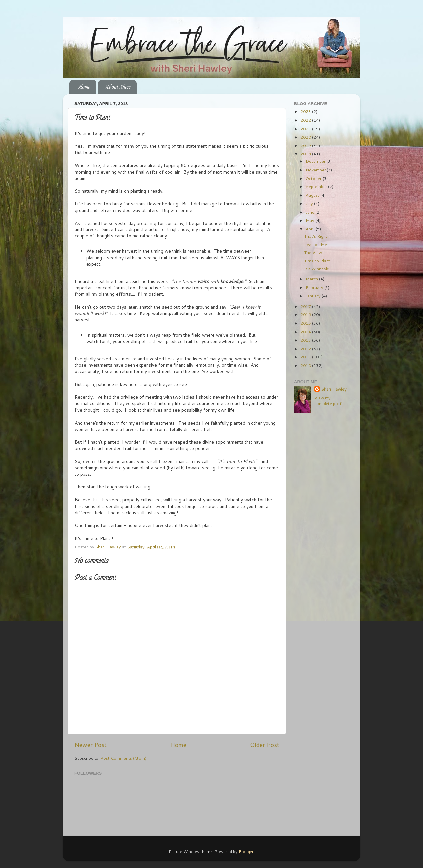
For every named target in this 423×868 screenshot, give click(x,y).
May (310, 220)
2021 (306, 129)
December (316, 161)
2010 (306, 365)
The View (313, 252)
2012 (306, 349)
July (310, 203)
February (315, 287)
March (312, 279)
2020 (306, 137)
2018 (306, 154)
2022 (306, 120)
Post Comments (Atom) (123, 758)
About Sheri (117, 87)
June (310, 212)
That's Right (316, 236)
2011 (306, 357)
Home (84, 87)
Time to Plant (317, 261)
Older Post (265, 745)
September (317, 186)
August (313, 195)
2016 (306, 314)
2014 (306, 332)
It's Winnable (317, 269)
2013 (306, 340)
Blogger (246, 851)
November (316, 170)
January (314, 296)
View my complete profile (330, 401)
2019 (306, 145)
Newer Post (91, 745)
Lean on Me (316, 244)
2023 (306, 111)
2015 (306, 323)
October (314, 178)
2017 (306, 306)
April (311, 229)
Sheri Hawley (334, 389)
